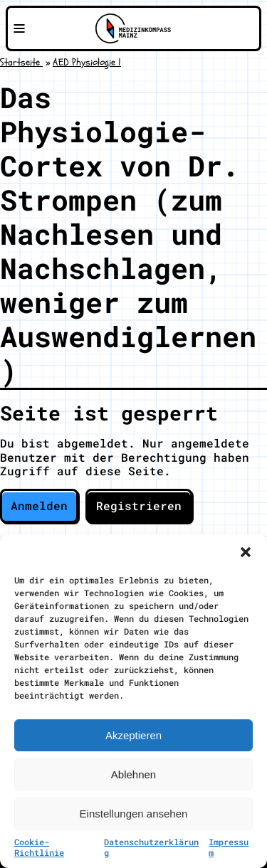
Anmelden (39, 506)
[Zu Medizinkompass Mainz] (133, 28)
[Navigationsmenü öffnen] (19, 28)
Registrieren (139, 506)
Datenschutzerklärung (151, 847)
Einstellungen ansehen (134, 814)
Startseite (21, 62)
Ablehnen (133, 774)
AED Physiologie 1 (87, 62)
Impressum (229, 847)
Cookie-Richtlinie (39, 847)
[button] (246, 552)
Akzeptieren (133, 735)
